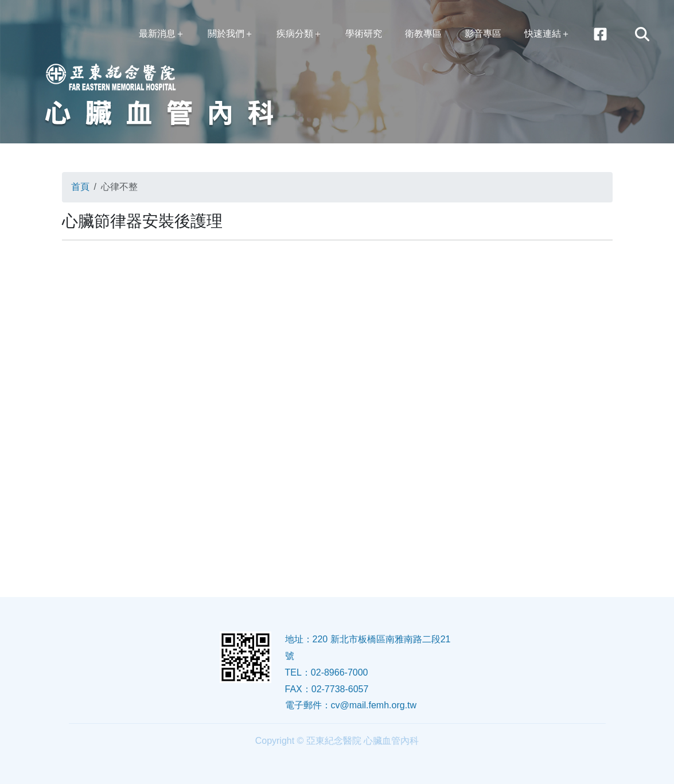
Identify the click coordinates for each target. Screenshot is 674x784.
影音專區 (483, 34)
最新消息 (157, 34)
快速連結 (543, 34)
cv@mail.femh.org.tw (374, 705)
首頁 (80, 187)
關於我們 (226, 34)
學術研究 (364, 34)
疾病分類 (295, 34)
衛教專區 (423, 34)
